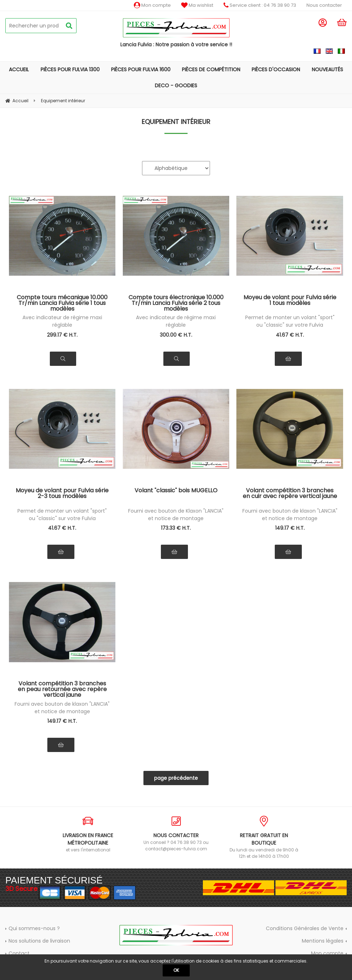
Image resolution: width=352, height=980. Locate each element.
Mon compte (152, 5)
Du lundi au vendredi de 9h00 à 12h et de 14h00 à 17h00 (264, 838)
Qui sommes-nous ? (34, 928)
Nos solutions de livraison (39, 941)
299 (62, 335)
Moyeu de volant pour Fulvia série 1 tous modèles (290, 301)
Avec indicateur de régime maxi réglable (62, 321)
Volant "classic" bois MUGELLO (176, 491)
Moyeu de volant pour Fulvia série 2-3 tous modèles (62, 494)
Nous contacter (324, 5)
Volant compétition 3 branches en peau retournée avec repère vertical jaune (62, 689)
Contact (19, 953)
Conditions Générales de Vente (305, 928)
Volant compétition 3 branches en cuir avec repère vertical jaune (290, 494)
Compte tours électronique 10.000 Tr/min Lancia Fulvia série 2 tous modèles (176, 303)
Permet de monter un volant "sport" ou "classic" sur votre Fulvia (290, 321)
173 (176, 528)
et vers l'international (88, 834)
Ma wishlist (197, 5)
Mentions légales (323, 941)
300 (176, 335)
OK (176, 970)
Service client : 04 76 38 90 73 (260, 5)
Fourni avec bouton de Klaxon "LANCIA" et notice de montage (176, 515)
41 (290, 335)
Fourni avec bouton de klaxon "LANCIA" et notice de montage (290, 515)
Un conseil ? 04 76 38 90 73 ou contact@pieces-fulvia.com (176, 834)
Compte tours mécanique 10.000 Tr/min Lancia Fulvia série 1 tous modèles (62, 303)
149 (290, 528)
